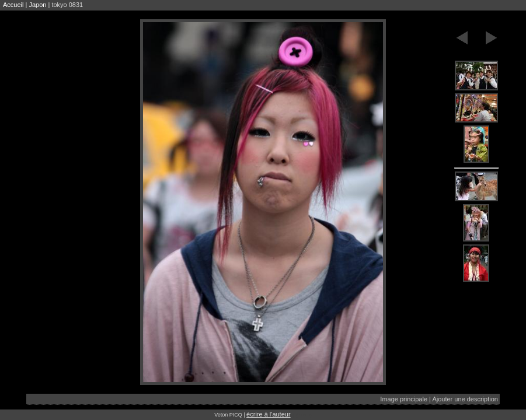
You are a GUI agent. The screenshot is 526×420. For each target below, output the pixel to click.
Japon (37, 5)
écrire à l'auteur (268, 414)
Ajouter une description (465, 399)
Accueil (13, 5)
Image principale (404, 399)
